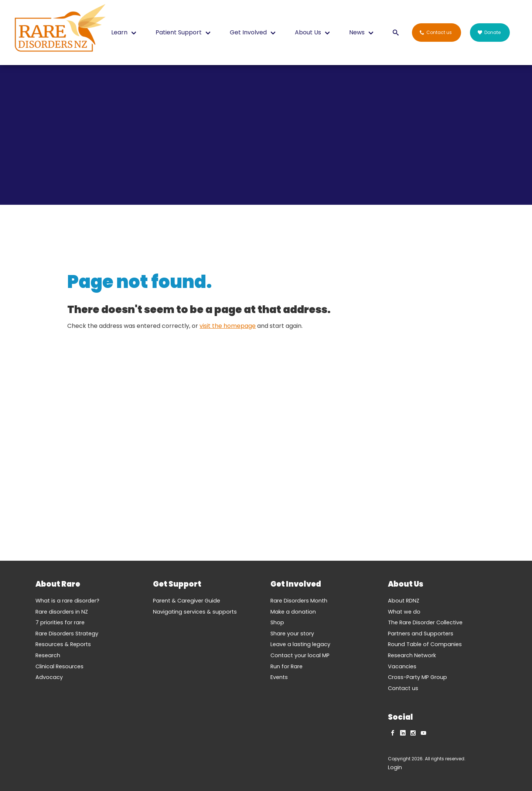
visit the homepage (228, 326)
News (357, 32)
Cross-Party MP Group (417, 677)
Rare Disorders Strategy (67, 634)
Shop (277, 622)
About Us (308, 32)
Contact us (403, 688)
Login (395, 767)
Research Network (412, 655)
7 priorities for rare (60, 622)
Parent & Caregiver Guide (187, 601)
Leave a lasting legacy (300, 644)
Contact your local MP (300, 655)
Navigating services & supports (195, 612)
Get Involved (248, 32)
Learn (119, 32)
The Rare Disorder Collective (425, 622)
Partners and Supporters (421, 634)
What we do (404, 612)
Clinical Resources (59, 666)
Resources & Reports (63, 644)
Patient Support (179, 32)
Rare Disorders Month (299, 601)
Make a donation (293, 612)
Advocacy (49, 677)
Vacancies (402, 666)
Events (279, 677)
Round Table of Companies (425, 644)
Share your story (292, 634)
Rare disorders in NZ (62, 612)
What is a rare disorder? (67, 601)
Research (48, 655)
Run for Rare (287, 666)
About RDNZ (404, 601)
